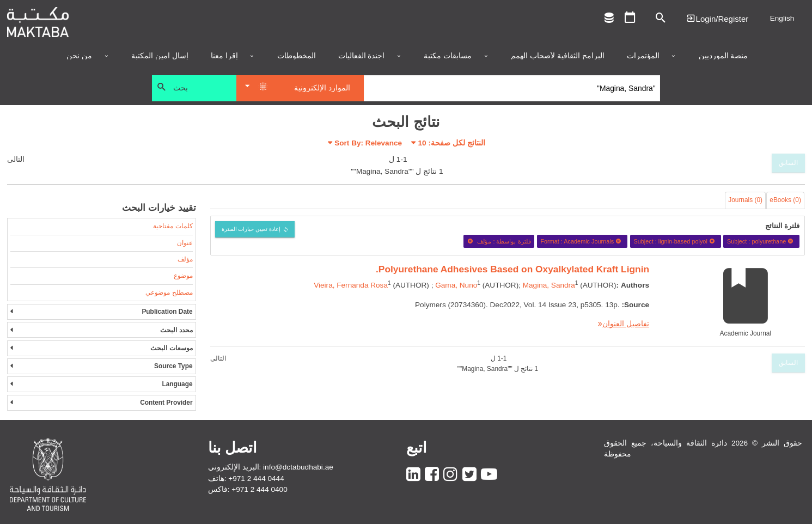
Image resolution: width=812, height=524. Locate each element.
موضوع (183, 276)
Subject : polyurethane (762, 241)
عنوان (185, 243)
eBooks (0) (785, 200)
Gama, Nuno (456, 285)
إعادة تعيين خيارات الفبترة (251, 229)
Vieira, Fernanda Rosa (351, 285)
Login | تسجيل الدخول (717, 18)
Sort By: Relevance (368, 143)
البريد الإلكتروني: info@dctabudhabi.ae (271, 467)
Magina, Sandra (549, 285)
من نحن (79, 56)
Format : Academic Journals (582, 241)
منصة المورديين (724, 56)
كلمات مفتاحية (173, 226)
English (782, 18)
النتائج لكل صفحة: (452, 143)
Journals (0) (745, 200)
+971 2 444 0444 (256, 479)
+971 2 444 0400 (259, 489)
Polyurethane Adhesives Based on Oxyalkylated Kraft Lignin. (512, 269)
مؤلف (185, 259)
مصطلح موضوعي (169, 293)
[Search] (512, 88)
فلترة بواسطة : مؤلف (499, 241)
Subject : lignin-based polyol (675, 241)
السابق (788, 163)
